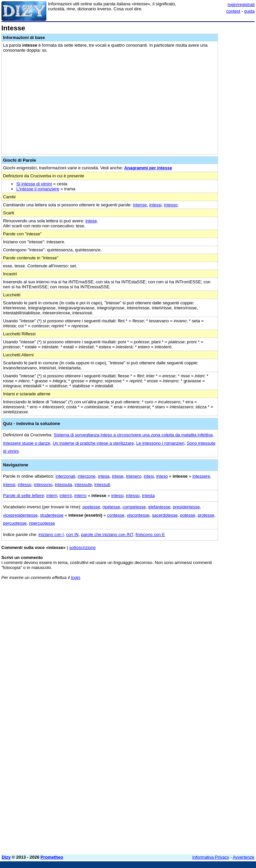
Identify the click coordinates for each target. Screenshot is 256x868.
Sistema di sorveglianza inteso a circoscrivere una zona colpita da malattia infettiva (133, 435)
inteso (162, 476)
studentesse (52, 515)
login (75, 577)
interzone (86, 476)
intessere (201, 476)
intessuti (102, 484)
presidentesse (186, 507)
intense (140, 205)
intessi (155, 205)
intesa (104, 476)
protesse (206, 515)
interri (52, 495)
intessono (43, 484)
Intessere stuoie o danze (27, 443)
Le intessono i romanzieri (160, 443)
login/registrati (241, 4)
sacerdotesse (165, 515)
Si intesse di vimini (34, 184)
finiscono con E (150, 534)
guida (249, 11)
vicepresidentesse (20, 515)
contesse (116, 515)
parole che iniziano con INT (107, 534)
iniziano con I (51, 534)
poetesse (91, 507)
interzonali (65, 476)
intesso (171, 205)
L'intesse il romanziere (38, 189)
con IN (72, 534)
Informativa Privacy (211, 857)
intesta (148, 495)
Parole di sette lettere (23, 495)
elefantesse (159, 507)
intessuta (63, 484)
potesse (188, 515)
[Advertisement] (205, 627)
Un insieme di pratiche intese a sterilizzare (93, 443)
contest (233, 11)
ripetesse (111, 507)
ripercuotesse (42, 523)
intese (91, 221)
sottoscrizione (82, 547)
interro (80, 495)
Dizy (6, 857)
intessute (83, 484)
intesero (134, 476)
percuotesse (15, 523)
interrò (66, 495)
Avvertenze (243, 857)
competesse (134, 507)
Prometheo (52, 857)
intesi (149, 476)
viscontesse (138, 515)
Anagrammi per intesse (148, 168)
